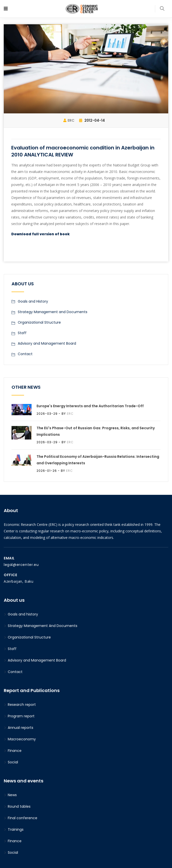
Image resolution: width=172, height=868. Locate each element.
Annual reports (19, 728)
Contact (25, 354)
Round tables (17, 806)
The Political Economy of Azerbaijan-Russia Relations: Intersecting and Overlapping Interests (98, 460)
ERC (69, 120)
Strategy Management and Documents (53, 312)
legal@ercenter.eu (21, 565)
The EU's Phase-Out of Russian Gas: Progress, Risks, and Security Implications (96, 431)
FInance (13, 751)
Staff (22, 333)
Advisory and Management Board (47, 343)
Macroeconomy (20, 739)
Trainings (14, 829)
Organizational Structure (39, 322)
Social (11, 762)
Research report (20, 705)
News (10, 795)
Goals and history (21, 614)
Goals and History (33, 301)
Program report (19, 716)
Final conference (21, 818)
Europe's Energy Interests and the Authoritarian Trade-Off (90, 406)
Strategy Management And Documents (41, 626)
